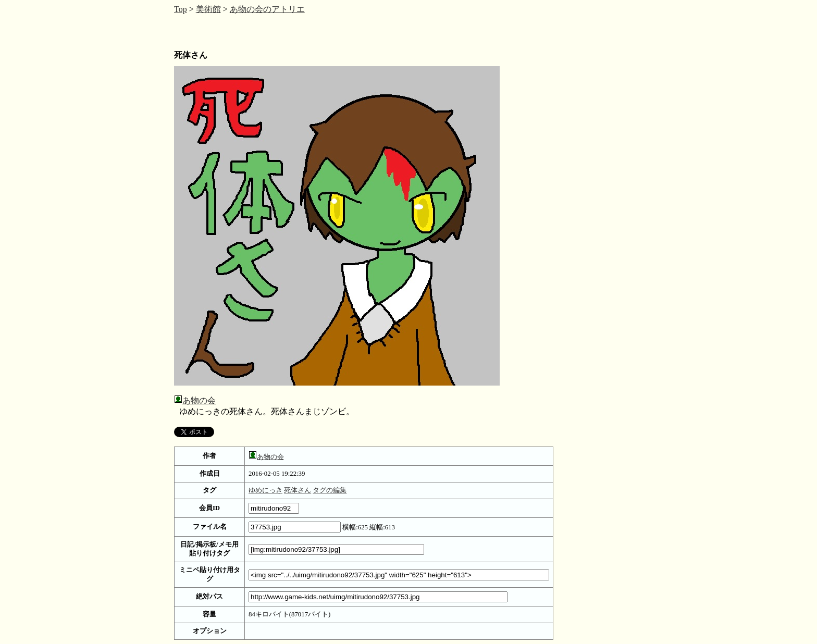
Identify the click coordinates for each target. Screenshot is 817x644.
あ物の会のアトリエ (267, 9)
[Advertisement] (257, 31)
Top (181, 9)
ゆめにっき (265, 490)
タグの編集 (330, 490)
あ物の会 (199, 400)
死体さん (298, 490)
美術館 (208, 9)
